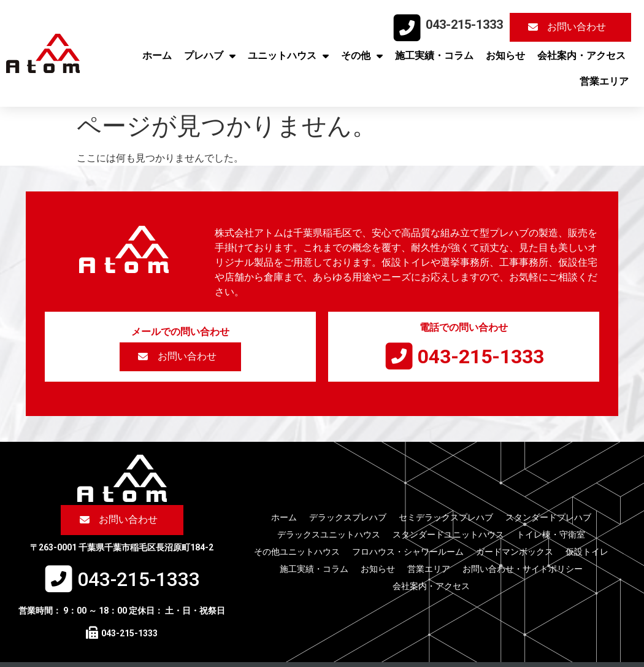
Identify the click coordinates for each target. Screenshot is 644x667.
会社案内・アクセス (581, 56)
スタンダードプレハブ (548, 517)
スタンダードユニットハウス (448, 534)
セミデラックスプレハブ (446, 517)
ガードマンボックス (515, 552)
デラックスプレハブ (348, 517)
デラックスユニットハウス (329, 534)
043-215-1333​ (464, 25)
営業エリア (604, 81)
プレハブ (210, 56)
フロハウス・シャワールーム (408, 552)
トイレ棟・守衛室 (551, 534)
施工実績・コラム (434, 56)
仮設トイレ (587, 552)
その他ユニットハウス (297, 552)
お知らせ (505, 56)
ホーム (157, 56)
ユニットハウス (288, 56)
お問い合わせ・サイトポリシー (523, 569)
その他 (362, 56)
